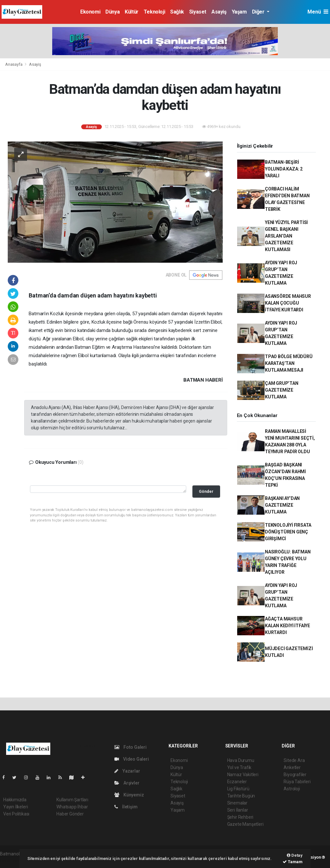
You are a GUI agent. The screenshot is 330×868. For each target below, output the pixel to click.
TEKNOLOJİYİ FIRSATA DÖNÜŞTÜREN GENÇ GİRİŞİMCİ (288, 532)
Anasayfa (14, 64)
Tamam (293, 862)
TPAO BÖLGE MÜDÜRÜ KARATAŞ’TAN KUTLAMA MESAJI (289, 363)
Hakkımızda (15, 800)
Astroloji (292, 789)
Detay (295, 855)
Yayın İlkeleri (15, 807)
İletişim (126, 807)
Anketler (292, 767)
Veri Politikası (16, 814)
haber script (12, 861)
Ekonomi (90, 12)
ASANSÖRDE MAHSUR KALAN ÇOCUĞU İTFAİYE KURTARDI (288, 303)
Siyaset (198, 12)
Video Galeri (131, 759)
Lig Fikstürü (238, 789)
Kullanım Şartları (72, 800)
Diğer (259, 12)
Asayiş (219, 12)
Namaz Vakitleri (243, 775)
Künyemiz (129, 795)
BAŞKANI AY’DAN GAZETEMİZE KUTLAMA (282, 505)
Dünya (112, 12)
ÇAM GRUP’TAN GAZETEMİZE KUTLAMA (282, 390)
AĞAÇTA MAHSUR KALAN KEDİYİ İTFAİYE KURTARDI (287, 626)
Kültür (132, 12)
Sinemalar (237, 803)
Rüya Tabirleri (297, 782)
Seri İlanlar (238, 810)
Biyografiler (295, 775)
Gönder (206, 491)
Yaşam (239, 12)
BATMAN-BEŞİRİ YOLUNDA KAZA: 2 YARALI (284, 169)
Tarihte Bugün (241, 796)
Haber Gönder (70, 814)
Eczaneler (237, 782)
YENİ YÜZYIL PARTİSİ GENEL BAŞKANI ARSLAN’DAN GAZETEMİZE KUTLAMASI (286, 236)
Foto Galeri (131, 747)
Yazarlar (127, 771)
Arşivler (127, 783)
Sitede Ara (294, 760)
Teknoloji (154, 12)
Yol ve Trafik (239, 767)
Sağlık (177, 12)
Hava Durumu (241, 760)
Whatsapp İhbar (72, 807)
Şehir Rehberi (240, 817)
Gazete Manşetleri (245, 824)
